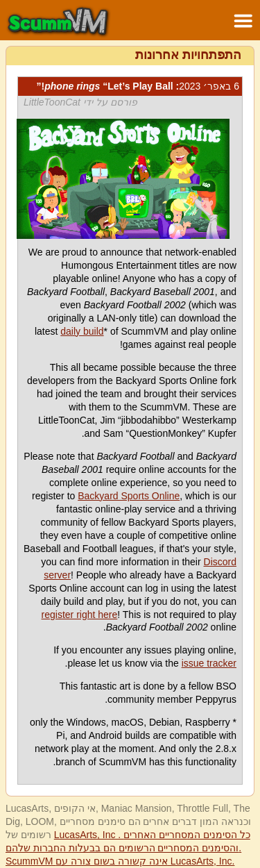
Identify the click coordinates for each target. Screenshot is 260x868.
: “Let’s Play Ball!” (138, 86)
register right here (80, 615)
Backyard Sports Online (129, 496)
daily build (82, 331)
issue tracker (209, 663)
